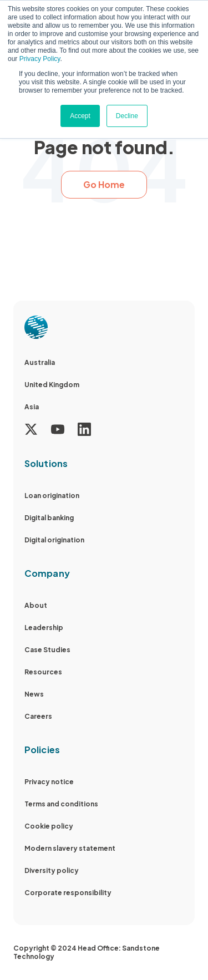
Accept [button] (80, 116)
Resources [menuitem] (43, 672)
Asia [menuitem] (32, 407)
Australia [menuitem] (40, 362)
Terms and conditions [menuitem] (61, 804)
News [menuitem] (34, 694)
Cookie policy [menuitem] (49, 826)
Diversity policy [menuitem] (52, 870)
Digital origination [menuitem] (54, 540)
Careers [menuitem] (38, 716)
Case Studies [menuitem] (47, 650)
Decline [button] (127, 116)
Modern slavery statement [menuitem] (70, 848)
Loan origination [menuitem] (52, 496)
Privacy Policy (40, 59)
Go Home (104, 184)
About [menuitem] (36, 605)
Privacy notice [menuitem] (49, 782)
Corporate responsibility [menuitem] (68, 893)
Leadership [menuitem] (44, 628)
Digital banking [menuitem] (49, 518)
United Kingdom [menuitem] (52, 385)
